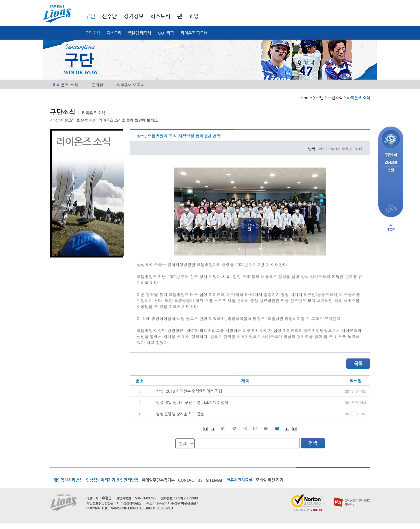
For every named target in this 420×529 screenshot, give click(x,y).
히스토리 (114, 33)
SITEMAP (215, 480)
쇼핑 (194, 16)
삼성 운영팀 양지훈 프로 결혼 (180, 414)
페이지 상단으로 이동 (391, 228)
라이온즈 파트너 (194, 33)
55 (266, 429)
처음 (205, 429)
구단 (90, 16)
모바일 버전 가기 (269, 480)
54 (255, 429)
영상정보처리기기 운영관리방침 (112, 480)
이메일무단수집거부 (158, 480)
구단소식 (93, 33)
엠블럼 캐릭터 (139, 33)
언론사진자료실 (239, 480)
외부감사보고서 (131, 85)
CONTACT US (190, 480)
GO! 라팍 (166, 33)
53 (244, 429)
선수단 (109, 16)
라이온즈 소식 (65, 85)
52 (234, 429)
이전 (213, 429)
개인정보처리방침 (68, 480)
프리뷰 (97, 85)
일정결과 (391, 163)
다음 (287, 429)
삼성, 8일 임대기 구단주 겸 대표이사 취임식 (192, 402)
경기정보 (134, 16)
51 (223, 429)
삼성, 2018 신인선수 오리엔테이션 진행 (189, 391)
